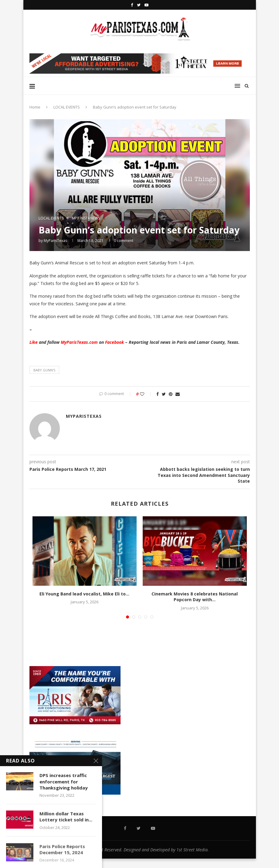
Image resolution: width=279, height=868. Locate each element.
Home (35, 107)
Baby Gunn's (44, 370)
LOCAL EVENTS (67, 107)
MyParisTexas (55, 241)
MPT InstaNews (86, 218)
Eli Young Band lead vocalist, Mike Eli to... (84, 594)
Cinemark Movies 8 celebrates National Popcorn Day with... (195, 597)
